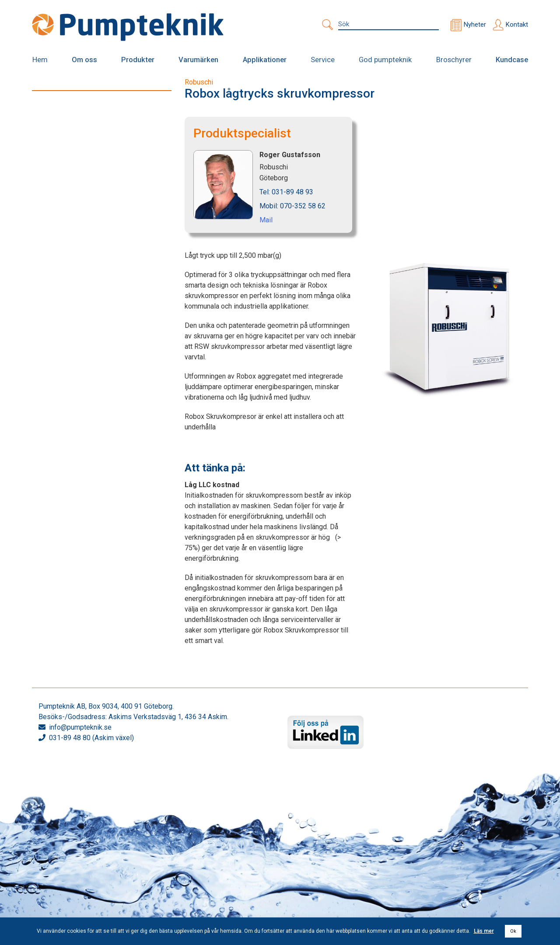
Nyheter (475, 25)
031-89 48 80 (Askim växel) (91, 738)
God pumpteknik (385, 60)
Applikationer (264, 60)
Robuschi (199, 82)
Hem (40, 60)
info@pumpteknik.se (80, 727)
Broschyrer (454, 60)
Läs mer (484, 931)
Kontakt (517, 25)
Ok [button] (513, 931)
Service (322, 60)
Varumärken (198, 60)
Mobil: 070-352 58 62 (292, 206)
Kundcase (512, 60)
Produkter (138, 60)
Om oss (85, 60)
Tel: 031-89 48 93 (286, 191)
